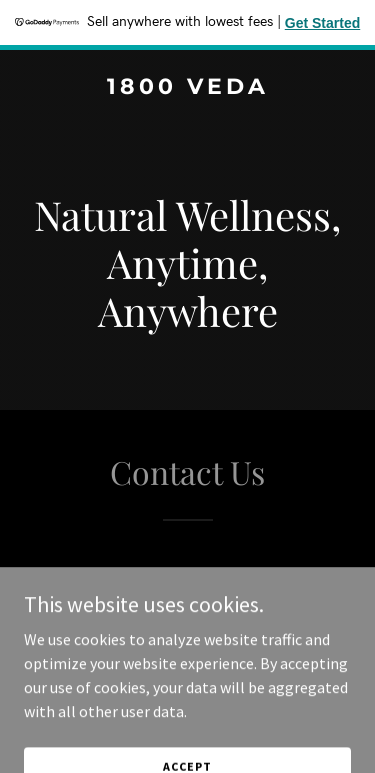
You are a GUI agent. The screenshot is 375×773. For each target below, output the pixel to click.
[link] (187, 88)
